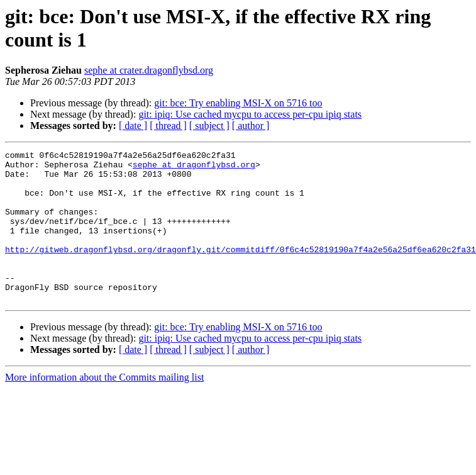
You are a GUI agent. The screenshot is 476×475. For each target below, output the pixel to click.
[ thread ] (168, 126)
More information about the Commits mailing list (104, 407)
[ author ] (251, 126)
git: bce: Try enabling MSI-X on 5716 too (238, 103)
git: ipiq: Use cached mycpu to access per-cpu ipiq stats (250, 114)
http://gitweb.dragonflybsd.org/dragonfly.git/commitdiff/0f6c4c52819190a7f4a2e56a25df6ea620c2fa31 (241, 270)
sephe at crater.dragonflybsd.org (149, 70)
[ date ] (133, 126)
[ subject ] (209, 126)
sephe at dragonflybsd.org (194, 168)
